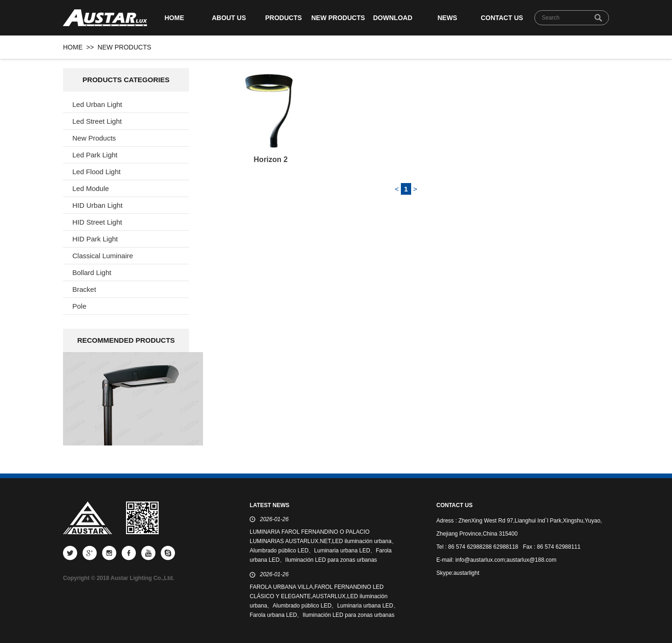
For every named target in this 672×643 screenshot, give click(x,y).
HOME (175, 18)
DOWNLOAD (393, 18)
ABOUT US (229, 18)
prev (90, 398)
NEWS (448, 18)
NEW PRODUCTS (338, 18)
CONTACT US (502, 18)
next (176, 398)
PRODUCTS (283, 18)
